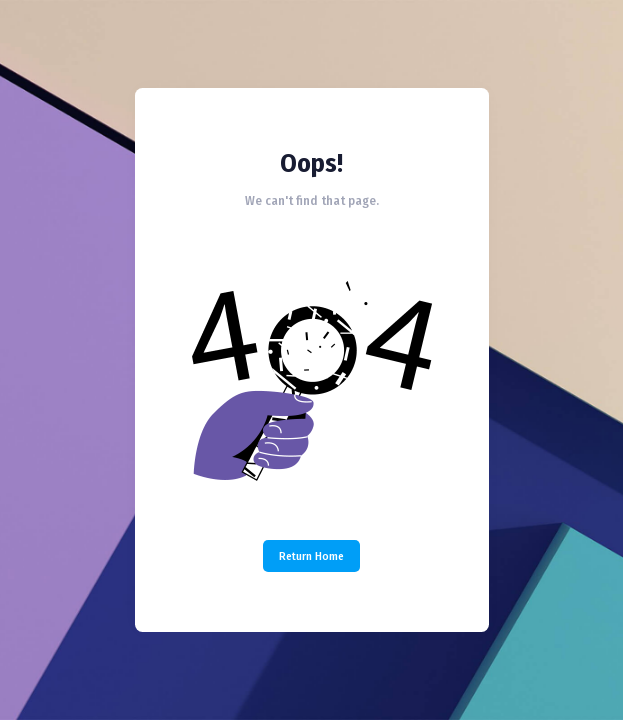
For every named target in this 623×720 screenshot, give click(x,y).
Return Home (311, 556)
